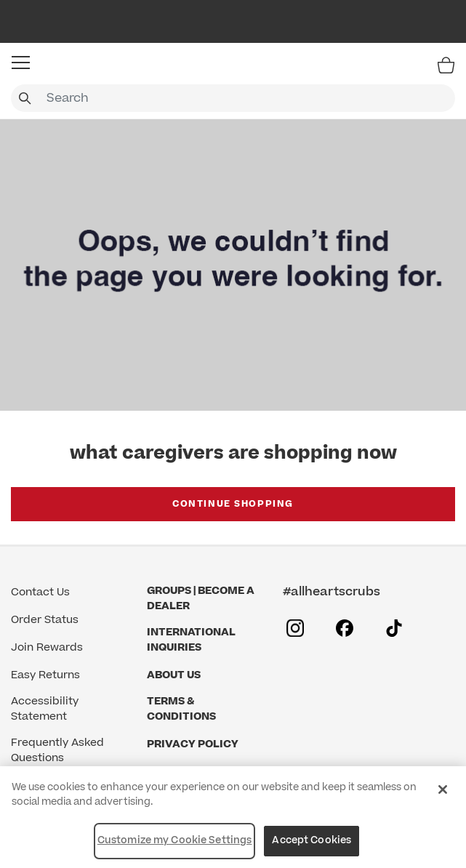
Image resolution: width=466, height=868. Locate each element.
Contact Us (40, 592)
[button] (21, 63)
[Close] (443, 789)
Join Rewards (47, 647)
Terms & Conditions (181, 709)
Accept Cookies (312, 840)
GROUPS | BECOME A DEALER (201, 598)
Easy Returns (45, 675)
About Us (174, 675)
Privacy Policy (193, 744)
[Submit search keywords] (25, 98)
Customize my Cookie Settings (175, 840)
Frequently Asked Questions (57, 750)
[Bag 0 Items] (446, 65)
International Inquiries (191, 640)
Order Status (45, 620)
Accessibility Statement (45, 709)
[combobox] (233, 98)
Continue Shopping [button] (233, 504)
